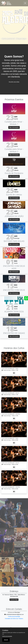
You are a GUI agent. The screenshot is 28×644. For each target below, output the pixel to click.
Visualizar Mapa (14, 600)
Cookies (5, 630)
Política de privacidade (14, 617)
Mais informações (14, 127)
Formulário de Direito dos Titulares (14, 619)
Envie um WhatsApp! (14, 612)
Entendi (6, 640)
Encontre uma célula (14, 82)
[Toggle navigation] (25, 3)
